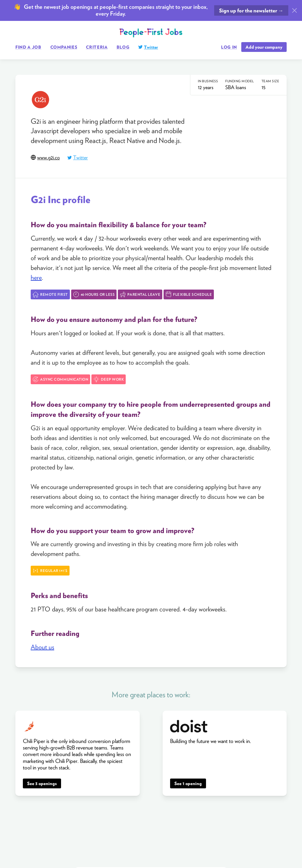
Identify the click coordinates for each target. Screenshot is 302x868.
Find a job (28, 47)
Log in (229, 47)
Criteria (97, 47)
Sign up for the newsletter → (251, 11)
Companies (64, 47)
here (36, 277)
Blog (123, 47)
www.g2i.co (48, 158)
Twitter (151, 47)
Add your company (264, 47)
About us (42, 647)
